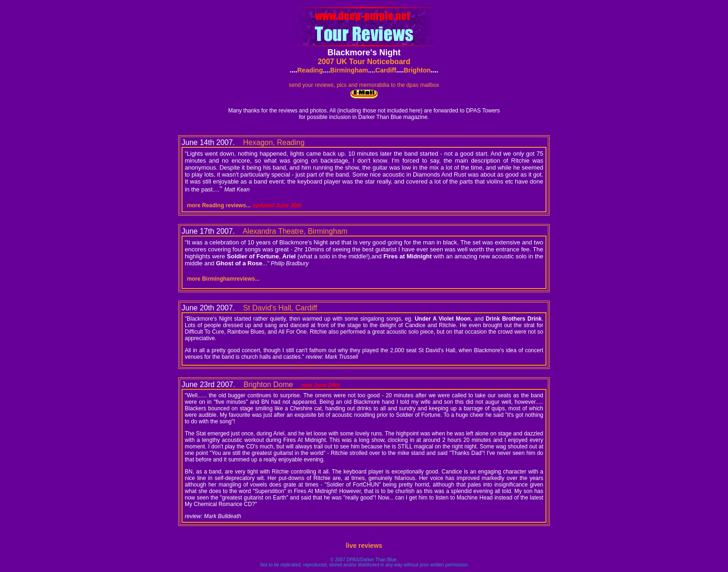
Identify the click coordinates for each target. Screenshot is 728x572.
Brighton (417, 70)
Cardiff (386, 70)
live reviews (364, 546)
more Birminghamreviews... (223, 279)
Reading (310, 70)
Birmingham (349, 70)
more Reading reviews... (218, 205)
